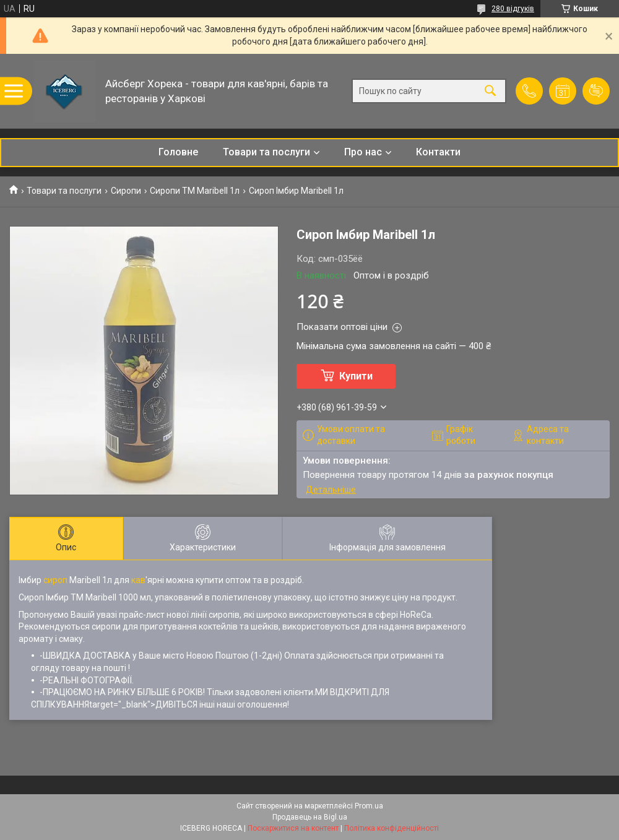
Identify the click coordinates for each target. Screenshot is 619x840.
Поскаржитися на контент (293, 828)
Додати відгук (596, 91)
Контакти (438, 152)
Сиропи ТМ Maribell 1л (195, 191)
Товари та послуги (266, 152)
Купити (356, 376)
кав (138, 580)
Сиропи (126, 191)
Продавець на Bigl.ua (310, 817)
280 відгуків (513, 9)
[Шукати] (490, 91)
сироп (55, 580)
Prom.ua (369, 806)
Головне (178, 152)
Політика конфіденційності (392, 828)
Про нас (363, 152)
